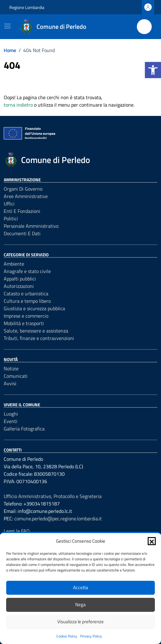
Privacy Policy (91, 636)
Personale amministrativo (31, 226)
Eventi (11, 421)
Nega (80, 604)
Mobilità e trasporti (24, 323)
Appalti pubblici (20, 279)
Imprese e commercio (26, 316)
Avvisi (10, 383)
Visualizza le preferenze (80, 622)
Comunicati (16, 376)
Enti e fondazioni (22, 211)
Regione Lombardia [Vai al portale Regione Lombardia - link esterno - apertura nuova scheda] (27, 7)
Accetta (81, 587)
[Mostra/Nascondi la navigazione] (7, 26)
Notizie (11, 368)
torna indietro (18, 105)
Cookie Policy (67, 636)
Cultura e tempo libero (27, 301)
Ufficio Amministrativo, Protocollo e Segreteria (53, 496)
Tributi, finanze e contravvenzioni (39, 338)
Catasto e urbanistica (26, 293)
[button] (153, 70)
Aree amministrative (26, 196)
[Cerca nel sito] (144, 27)
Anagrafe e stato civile (27, 271)
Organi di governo (23, 189)
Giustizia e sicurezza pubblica (34, 308)
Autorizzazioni (19, 286)
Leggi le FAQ (17, 531)
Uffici (9, 204)
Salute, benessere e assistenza (36, 331)
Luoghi (11, 414)
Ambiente (14, 264)
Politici (11, 218)
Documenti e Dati (22, 233)
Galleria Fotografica (24, 429)
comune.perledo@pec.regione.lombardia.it (58, 518)
